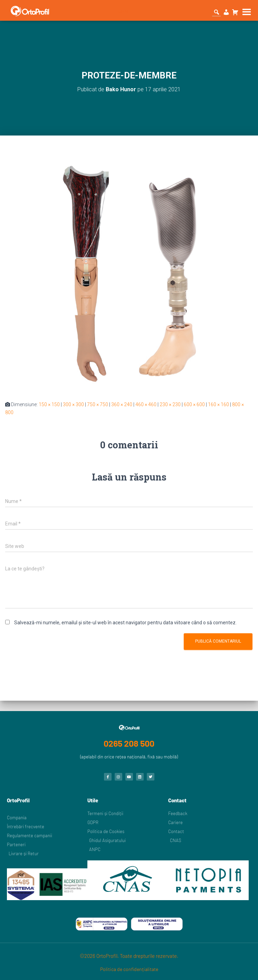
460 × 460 (146, 404)
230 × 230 (170, 404)
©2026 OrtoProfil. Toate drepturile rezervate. (129, 956)
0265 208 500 (129, 743)
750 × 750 (98, 404)
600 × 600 (194, 404)
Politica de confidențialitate (129, 969)
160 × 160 (218, 404)
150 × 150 (49, 404)
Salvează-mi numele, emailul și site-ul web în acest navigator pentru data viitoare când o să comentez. (125, 623)
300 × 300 (73, 404)
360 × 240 (122, 404)
